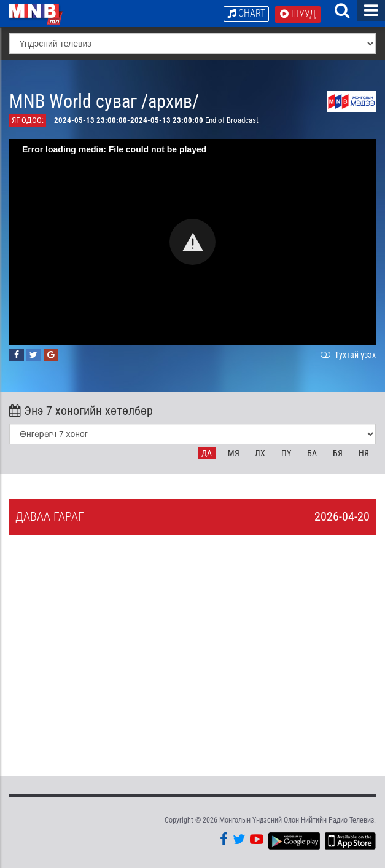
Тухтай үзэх (347, 355)
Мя (234, 453)
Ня (364, 453)
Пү (286, 453)
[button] (192, 243)
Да (207, 453)
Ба (312, 453)
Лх (260, 453)
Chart (246, 13)
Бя (338, 453)
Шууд (298, 14)
